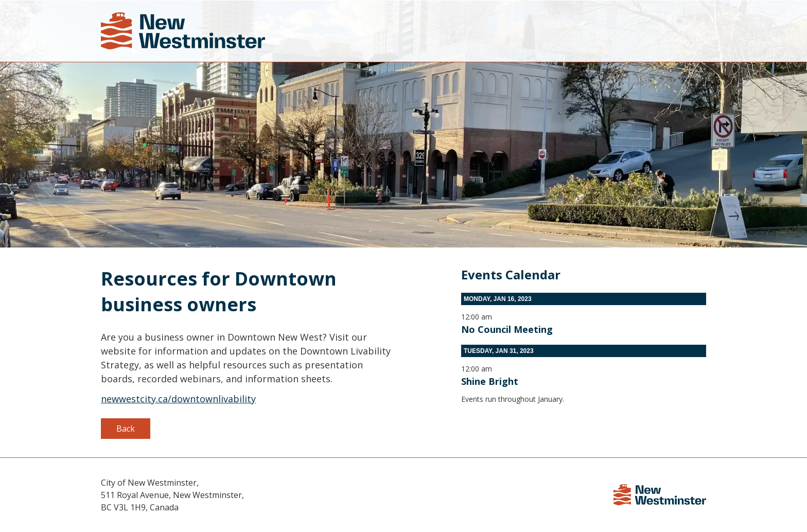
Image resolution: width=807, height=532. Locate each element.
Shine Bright (490, 381)
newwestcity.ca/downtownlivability (178, 399)
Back (126, 429)
